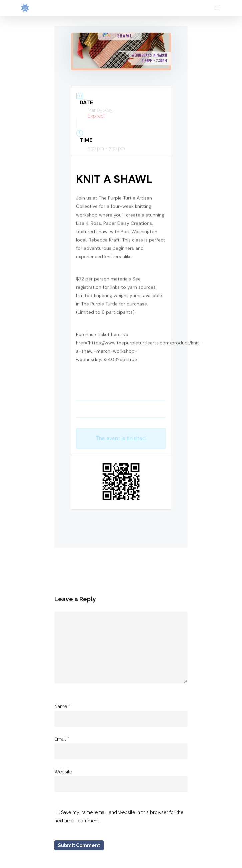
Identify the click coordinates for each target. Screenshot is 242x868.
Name (62, 706)
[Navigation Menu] (217, 8)
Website (63, 772)
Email (62, 739)
